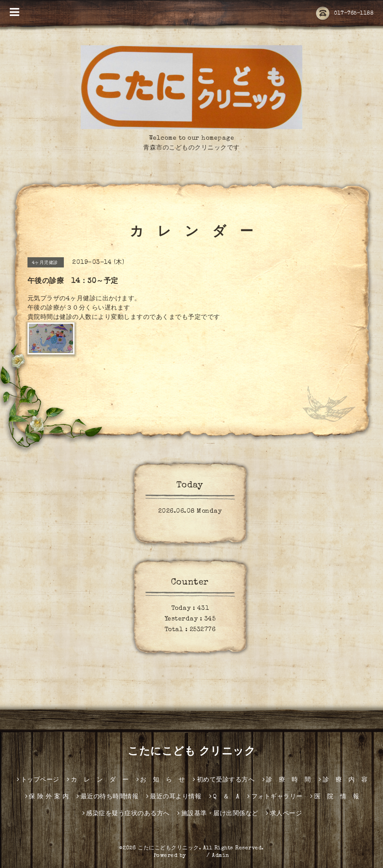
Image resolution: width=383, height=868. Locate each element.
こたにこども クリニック (191, 752)
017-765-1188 (345, 14)
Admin (221, 856)
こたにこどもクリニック (168, 848)
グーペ (196, 856)
